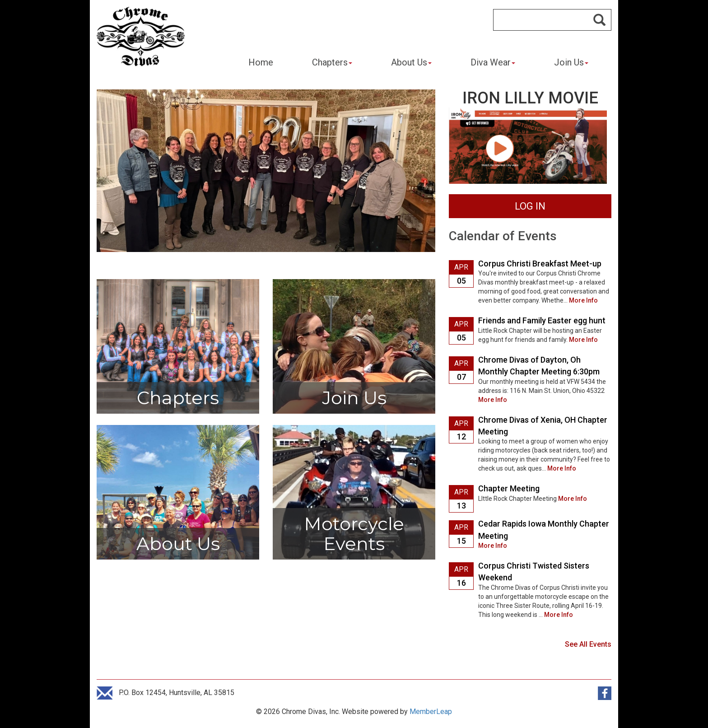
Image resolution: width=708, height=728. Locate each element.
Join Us (571, 62)
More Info (583, 300)
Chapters (332, 62)
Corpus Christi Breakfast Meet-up (540, 264)
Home (261, 62)
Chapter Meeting (509, 488)
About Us (411, 62)
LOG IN (530, 206)
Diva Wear (493, 62)
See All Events (588, 644)
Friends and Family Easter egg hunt (542, 320)
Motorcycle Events (354, 534)
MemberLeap (431, 712)
